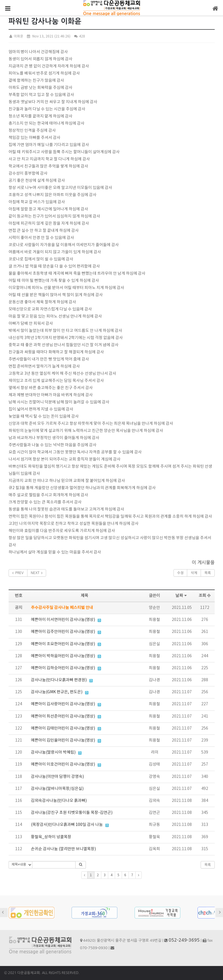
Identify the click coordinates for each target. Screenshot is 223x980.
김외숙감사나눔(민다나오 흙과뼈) (59, 801)
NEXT (37, 573)
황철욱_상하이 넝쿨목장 (51, 837)
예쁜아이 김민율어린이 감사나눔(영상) (63, 740)
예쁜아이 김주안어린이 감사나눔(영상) (63, 632)
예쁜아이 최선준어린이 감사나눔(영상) (63, 716)
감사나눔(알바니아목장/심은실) (57, 789)
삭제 (194, 573)
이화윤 (16, 36)
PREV (18, 573)
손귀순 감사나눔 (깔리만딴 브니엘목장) (63, 849)
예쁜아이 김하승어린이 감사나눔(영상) (63, 668)
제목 (84, 596)
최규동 (154, 825)
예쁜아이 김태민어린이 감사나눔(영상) (63, 728)
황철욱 (154, 837)
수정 (180, 573)
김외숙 (154, 801)
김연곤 (154, 813)
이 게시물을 (203, 562)
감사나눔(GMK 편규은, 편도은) (57, 692)
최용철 (154, 620)
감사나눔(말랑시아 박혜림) (53, 752)
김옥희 (154, 849)
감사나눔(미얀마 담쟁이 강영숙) (57, 777)
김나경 (154, 680)
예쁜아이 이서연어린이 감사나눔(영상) (63, 620)
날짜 (182, 596)
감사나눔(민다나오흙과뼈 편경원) (59, 680)
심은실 (154, 644)
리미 (155, 752)
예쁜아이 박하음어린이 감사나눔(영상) (63, 656)
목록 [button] (208, 865)
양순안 (154, 608)
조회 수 (205, 596)
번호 (19, 596)
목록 (208, 573)
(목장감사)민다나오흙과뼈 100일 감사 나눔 (67, 825)
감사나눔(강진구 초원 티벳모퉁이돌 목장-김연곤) (72, 813)
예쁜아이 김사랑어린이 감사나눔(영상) (63, 704)
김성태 (154, 764)
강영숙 (154, 777)
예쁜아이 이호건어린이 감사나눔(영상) (63, 764)
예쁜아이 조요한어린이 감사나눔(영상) (63, 644)
